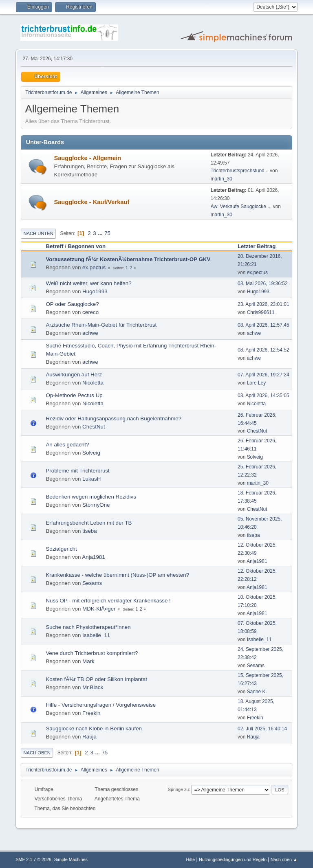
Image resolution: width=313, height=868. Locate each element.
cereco (90, 312)
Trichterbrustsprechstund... (240, 171)
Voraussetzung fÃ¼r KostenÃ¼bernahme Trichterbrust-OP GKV (128, 259)
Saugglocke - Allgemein (87, 158)
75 (107, 233)
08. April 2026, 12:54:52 (263, 350)
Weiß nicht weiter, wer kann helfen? (88, 283)
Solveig (91, 453)
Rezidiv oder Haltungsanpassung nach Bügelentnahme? (114, 419)
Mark (88, 661)
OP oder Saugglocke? (72, 304)
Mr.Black (93, 687)
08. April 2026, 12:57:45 (263, 325)
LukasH (91, 479)
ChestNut (94, 427)
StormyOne (96, 505)
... (101, 233)
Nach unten (38, 233)
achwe (90, 333)
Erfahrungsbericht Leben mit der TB (89, 523)
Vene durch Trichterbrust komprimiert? (92, 653)
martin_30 (222, 179)
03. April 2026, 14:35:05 (263, 396)
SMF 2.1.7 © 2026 (33, 859)
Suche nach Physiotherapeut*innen (88, 627)
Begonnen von (87, 246)
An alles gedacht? (67, 445)
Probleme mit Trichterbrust (77, 471)
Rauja (89, 737)
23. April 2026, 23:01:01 (263, 304)
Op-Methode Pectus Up (74, 395)
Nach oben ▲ (284, 859)
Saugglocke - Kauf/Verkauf (91, 202)
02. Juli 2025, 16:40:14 (262, 729)
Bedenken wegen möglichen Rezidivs (91, 497)
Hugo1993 (95, 291)
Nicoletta (93, 383)
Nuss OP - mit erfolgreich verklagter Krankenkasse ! (108, 601)
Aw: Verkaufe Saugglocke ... (241, 207)
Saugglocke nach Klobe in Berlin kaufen (94, 728)
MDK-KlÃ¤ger (99, 609)
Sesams (92, 583)
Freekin (91, 713)
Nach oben (37, 753)
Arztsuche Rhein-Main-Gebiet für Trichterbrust (101, 325)
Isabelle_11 (96, 635)
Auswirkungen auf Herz (74, 375)
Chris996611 (261, 312)
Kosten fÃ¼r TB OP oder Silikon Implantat (96, 679)
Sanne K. (257, 692)
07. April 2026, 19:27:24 (263, 375)
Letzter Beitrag (260, 246)
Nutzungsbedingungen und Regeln (233, 859)
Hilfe (191, 859)
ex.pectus (94, 267)
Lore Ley (257, 383)
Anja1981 (93, 557)
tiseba (90, 531)
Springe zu (179, 789)
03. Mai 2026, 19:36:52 (263, 283)
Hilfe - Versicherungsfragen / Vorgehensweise (101, 705)
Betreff (54, 246)
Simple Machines (71, 859)
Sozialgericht (61, 549)
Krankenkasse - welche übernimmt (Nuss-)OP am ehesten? (117, 575)
